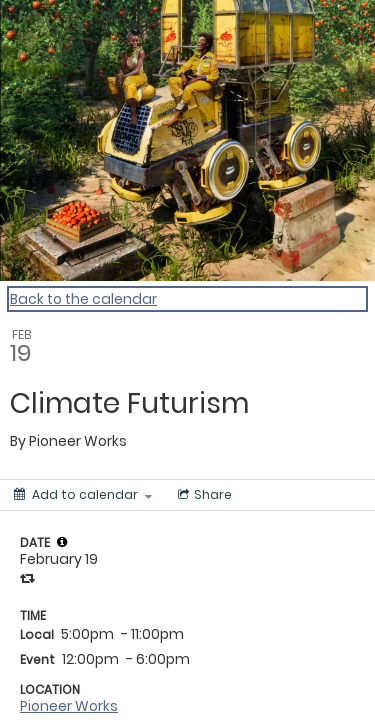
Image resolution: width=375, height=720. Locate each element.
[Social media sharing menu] (203, 495)
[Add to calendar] (83, 495)
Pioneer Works (69, 706)
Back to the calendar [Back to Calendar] (83, 299)
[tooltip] (62, 542)
